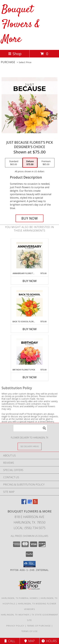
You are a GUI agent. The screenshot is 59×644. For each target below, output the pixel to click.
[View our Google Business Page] (30, 503)
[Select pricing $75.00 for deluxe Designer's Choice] (30, 163)
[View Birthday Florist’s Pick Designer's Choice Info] (29, 352)
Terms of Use (30, 631)
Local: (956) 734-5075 (30, 528)
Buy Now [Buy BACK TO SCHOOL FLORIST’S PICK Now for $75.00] (30, 329)
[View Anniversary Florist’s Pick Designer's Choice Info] (29, 255)
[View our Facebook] (24, 503)
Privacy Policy (15, 626)
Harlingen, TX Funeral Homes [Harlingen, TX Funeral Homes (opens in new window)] (20, 598)
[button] (29, 564)
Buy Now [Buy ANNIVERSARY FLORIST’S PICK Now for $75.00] (30, 281)
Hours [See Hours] (49, 641)
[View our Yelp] (35, 503)
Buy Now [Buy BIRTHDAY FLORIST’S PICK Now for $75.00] (30, 377)
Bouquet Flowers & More (21, 25)
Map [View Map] (30, 641)
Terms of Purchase (39, 626)
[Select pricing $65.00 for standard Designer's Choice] (14, 163)
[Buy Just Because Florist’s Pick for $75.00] (30, 218)
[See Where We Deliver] (30, 446)
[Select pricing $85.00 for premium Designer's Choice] (46, 163)
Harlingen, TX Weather (15, 615)
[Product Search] (30, 428)
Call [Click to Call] (10, 641)
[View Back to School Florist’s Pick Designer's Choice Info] (29, 303)
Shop (15, 54)
